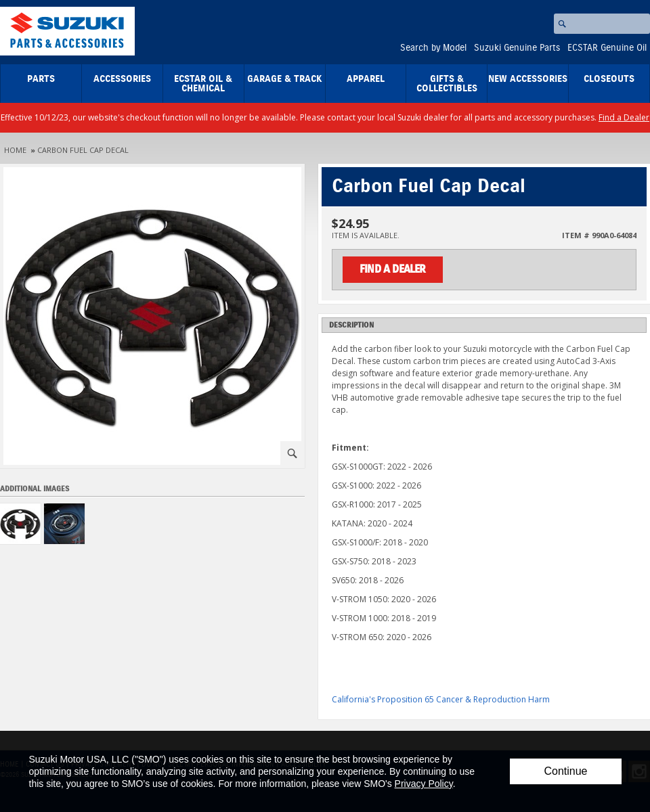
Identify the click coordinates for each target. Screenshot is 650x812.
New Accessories (528, 79)
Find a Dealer (624, 117)
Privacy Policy (424, 784)
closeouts (609, 79)
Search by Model (433, 48)
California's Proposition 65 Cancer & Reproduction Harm (441, 699)
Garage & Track (285, 79)
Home (15, 150)
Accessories (122, 79)
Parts (41, 79)
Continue (565, 771)
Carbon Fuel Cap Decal (83, 150)
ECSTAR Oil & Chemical (203, 84)
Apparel (366, 79)
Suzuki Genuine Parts (517, 48)
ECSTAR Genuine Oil (607, 48)
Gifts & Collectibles (447, 84)
